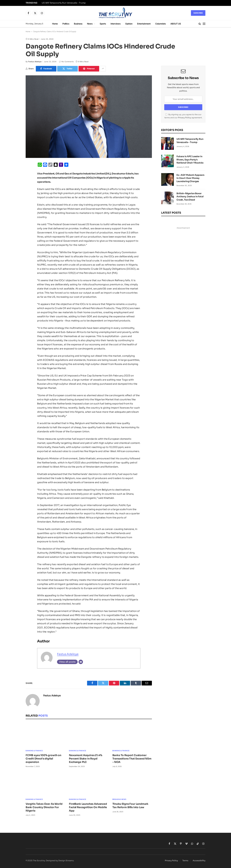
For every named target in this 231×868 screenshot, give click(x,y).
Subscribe (198, 13)
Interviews (116, 24)
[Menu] (204, 24)
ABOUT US (176, 24)
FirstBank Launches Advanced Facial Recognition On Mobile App (88, 807)
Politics (66, 24)
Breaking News (119, 799)
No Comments (66, 62)
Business (78, 24)
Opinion (129, 24)
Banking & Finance (34, 751)
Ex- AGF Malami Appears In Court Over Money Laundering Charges (190, 178)
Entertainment (144, 24)
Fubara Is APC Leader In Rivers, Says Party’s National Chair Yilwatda (190, 160)
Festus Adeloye (35, 62)
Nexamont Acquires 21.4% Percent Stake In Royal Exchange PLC (86, 759)
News (90, 24)
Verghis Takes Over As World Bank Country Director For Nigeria (44, 807)
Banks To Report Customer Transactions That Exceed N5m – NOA (132, 759)
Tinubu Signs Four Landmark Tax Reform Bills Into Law (130, 806)
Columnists (161, 24)
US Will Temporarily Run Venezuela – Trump (64, 3)
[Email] (81, 662)
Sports (103, 24)
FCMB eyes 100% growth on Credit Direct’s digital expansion (43, 759)
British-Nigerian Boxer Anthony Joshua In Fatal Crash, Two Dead (190, 197)
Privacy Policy (185, 118)
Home (55, 24)
